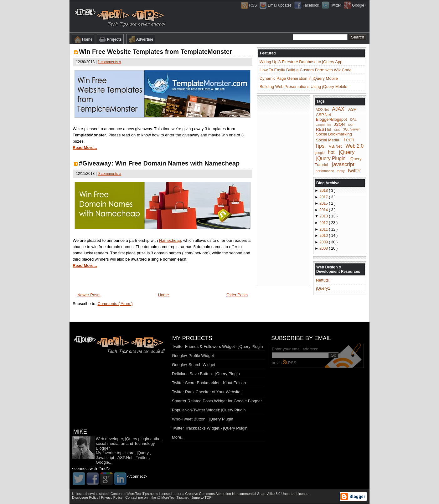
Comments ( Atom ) (115, 304)
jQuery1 (323, 288)
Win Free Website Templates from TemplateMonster (155, 52)
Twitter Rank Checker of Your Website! (207, 392)
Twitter (142, 458)
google (320, 153)
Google (102, 462)
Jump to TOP (201, 497)
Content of (133, 494)
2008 (324, 248)
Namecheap (170, 240)
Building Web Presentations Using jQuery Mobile (303, 87)
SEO (337, 130)
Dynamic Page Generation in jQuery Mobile (299, 78)
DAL (354, 120)
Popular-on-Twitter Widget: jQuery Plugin (209, 410)
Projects (110, 39)
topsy (341, 171)
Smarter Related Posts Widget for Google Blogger (217, 401)
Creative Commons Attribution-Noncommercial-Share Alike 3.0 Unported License (247, 494)
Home (83, 39)
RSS (289, 363)
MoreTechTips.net (142, 494)
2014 (324, 210)
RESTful (323, 129)
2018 (324, 191)
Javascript (105, 458)
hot (331, 152)
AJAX (338, 109)
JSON (339, 124)
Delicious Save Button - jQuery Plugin (206, 374)
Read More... (85, 148)
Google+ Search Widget (194, 365)
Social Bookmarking (334, 134)
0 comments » (109, 174)
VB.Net (335, 146)
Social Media (328, 140)
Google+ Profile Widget (193, 356)
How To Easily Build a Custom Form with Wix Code (306, 70)
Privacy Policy (112, 497)
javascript (343, 164)
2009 (324, 242)
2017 (324, 197)
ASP (352, 109)
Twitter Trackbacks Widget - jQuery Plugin (210, 428)
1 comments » (109, 62)
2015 (324, 203)
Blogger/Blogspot (331, 119)
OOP (351, 125)
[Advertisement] (283, 191)
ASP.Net (323, 115)
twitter (354, 170)
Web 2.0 (354, 146)
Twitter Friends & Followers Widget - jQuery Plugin (217, 346)
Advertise (141, 39)
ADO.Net (322, 110)
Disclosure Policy (86, 497)
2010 (324, 236)
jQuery (347, 152)
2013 (324, 216)
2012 (324, 223)
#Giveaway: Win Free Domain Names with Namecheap (159, 163)
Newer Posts (89, 295)
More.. (178, 437)
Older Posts (237, 295)
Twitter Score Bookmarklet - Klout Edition (209, 383)
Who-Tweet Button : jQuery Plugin (203, 419)
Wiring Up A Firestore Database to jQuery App (301, 62)
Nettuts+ (324, 280)
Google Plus (323, 125)
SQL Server (351, 129)
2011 (324, 229)
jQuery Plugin (331, 158)
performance (325, 171)
